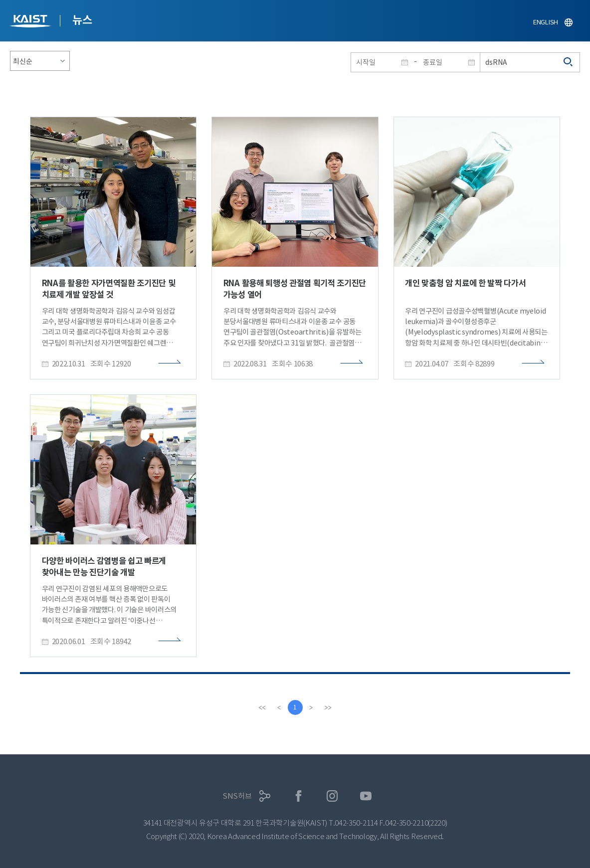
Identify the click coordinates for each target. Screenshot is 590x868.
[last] (328, 707)
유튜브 (366, 796)
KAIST (31, 22)
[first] (262, 707)
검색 (569, 62)
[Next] (311, 707)
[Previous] (279, 707)
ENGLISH (546, 22)
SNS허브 (237, 796)
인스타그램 (332, 796)
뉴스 (82, 20)
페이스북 (298, 796)
